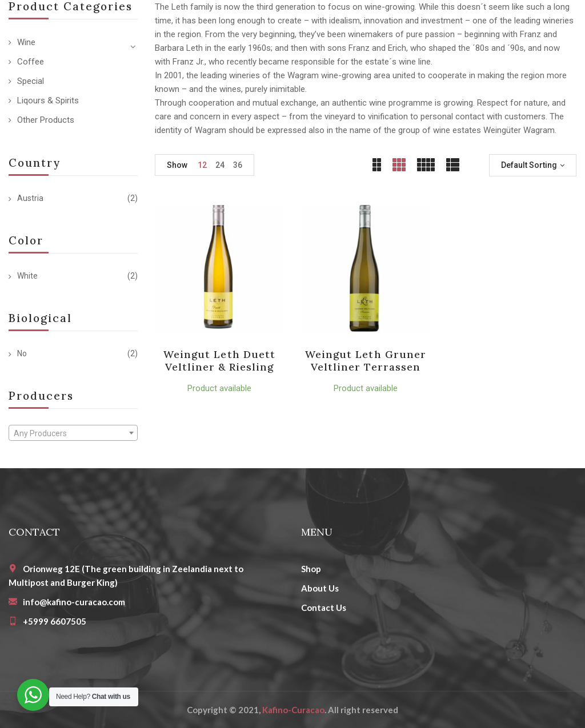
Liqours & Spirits (48, 100)
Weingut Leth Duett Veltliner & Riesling (219, 361)
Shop (311, 569)
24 (220, 165)
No (22, 353)
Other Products (46, 120)
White (27, 276)
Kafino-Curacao (293, 710)
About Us (320, 588)
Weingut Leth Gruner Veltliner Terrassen (366, 361)
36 (238, 165)
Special (31, 81)
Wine (26, 42)
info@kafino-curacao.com (74, 602)
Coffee (31, 62)
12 (202, 165)
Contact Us (324, 608)
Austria (30, 198)
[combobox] (73, 433)
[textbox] (73, 433)
